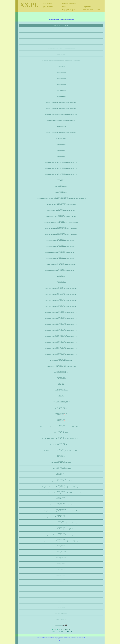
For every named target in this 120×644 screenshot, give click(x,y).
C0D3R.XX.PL (61, 385)
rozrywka (83, 638)
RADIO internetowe (61, 475)
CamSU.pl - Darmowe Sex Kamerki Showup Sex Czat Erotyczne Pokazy (61, 451)
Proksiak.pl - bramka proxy (61, 391)
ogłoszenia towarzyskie (55, 638)
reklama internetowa (65, 639)
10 (71, 632)
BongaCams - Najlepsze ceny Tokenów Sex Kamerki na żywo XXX (61, 114)
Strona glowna (47, 4)
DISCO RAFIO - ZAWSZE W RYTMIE (61, 463)
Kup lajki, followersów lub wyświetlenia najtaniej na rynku (61, 120)
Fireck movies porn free (61, 613)
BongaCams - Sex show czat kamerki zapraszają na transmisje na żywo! (61, 523)
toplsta (55, 639)
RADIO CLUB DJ (61, 54)
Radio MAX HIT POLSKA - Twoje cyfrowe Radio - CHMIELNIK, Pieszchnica (61, 439)
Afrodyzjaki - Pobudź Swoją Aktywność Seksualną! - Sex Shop (61, 216)
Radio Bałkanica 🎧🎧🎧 (61, 625)
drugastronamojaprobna (61, 186)
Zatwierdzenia (61, 607)
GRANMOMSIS (61, 457)
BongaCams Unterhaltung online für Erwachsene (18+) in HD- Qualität (61, 511)
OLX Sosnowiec (61, 276)
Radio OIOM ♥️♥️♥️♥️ (61, 619)
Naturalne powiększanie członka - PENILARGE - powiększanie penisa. (61, 222)
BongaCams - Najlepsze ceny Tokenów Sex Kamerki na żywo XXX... (61, 289)
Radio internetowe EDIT (61, 409)
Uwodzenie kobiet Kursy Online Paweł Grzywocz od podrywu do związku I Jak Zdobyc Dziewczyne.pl (61, 198)
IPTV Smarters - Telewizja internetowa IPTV (61, 361)
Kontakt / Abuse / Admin (92, 10)
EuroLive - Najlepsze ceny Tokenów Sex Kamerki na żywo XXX (61, 264)
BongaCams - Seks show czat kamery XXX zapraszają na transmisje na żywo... (61, 487)
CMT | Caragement (61, 96)
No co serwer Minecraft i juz (61, 373)
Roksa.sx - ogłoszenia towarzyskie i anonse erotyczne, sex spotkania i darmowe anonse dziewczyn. (61, 493)
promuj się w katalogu (69, 20)
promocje (62, 638)
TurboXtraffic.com (61, 72)
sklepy (72, 638)
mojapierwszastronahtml (61, 192)
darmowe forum (67, 638)
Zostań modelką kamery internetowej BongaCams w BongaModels (61, 228)
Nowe (64, 7)
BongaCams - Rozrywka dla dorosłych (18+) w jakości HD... (61, 529)
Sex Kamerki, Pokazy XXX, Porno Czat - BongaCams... (61, 505)
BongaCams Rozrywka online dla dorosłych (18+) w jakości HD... (61, 517)
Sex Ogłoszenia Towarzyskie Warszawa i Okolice (61, 481)
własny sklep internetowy (45, 638)
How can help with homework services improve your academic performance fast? (61, 60)
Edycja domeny (47, 7)
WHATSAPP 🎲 (61, 415)
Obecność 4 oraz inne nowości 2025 (61, 36)
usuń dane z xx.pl (61, 641)
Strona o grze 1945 (61, 126)
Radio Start (61, 601)
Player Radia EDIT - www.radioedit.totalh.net (61, 445)
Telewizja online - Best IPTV (61, 433)
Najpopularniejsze (69, 10)
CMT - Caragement (61, 90)
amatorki (59, 639)
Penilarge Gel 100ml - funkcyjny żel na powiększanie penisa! (61, 204)
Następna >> (61, 629)
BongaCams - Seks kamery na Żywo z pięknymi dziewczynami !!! (61, 535)
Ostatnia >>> (67, 629)
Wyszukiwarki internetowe (61, 403)
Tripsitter (61, 180)
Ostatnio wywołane (69, 4)
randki (38, 638)
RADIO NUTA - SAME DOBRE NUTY (61, 469)
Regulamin (87, 7)
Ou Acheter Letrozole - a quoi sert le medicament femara (61, 48)
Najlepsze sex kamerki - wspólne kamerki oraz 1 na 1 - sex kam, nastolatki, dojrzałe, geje (61, 427)
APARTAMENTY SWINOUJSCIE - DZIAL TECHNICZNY (61, 367)
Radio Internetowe (61, 144)
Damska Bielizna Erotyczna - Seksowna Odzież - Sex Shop (61, 210)
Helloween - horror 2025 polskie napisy (61, 30)
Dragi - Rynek (61, 66)
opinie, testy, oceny (77, 638)
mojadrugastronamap (61, 138)
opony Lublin (61, 397)
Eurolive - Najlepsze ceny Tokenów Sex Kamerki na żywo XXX (61, 102)
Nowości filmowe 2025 (61, 42)
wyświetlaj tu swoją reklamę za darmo (56, 20)
